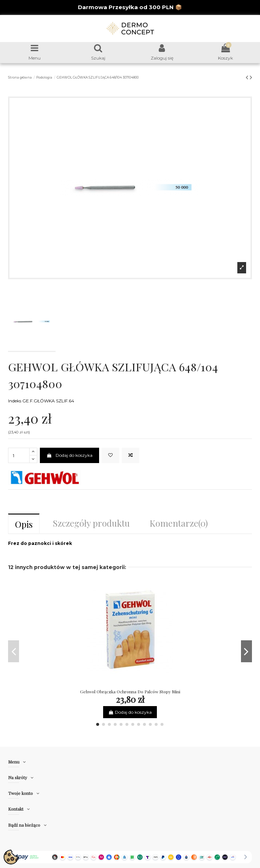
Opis (24, 524)
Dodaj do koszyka (69, 455)
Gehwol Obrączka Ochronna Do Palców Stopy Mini (130, 691)
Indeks (15, 401)
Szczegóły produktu (91, 523)
